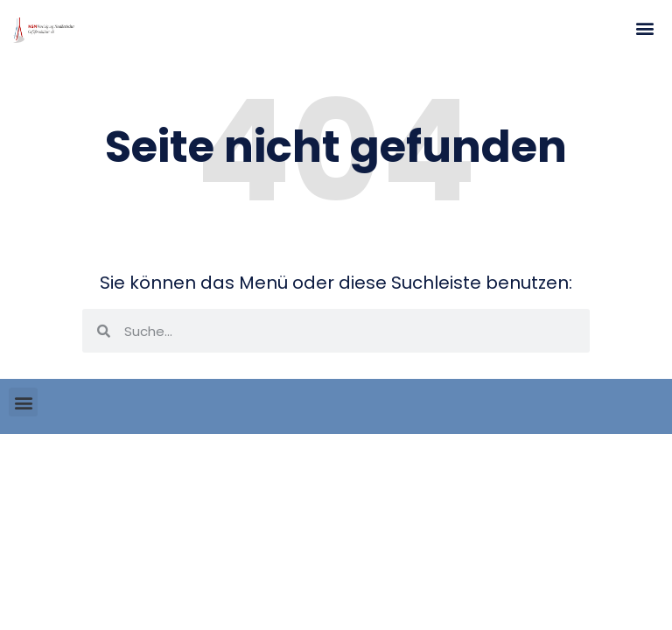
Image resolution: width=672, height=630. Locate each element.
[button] (644, 28)
